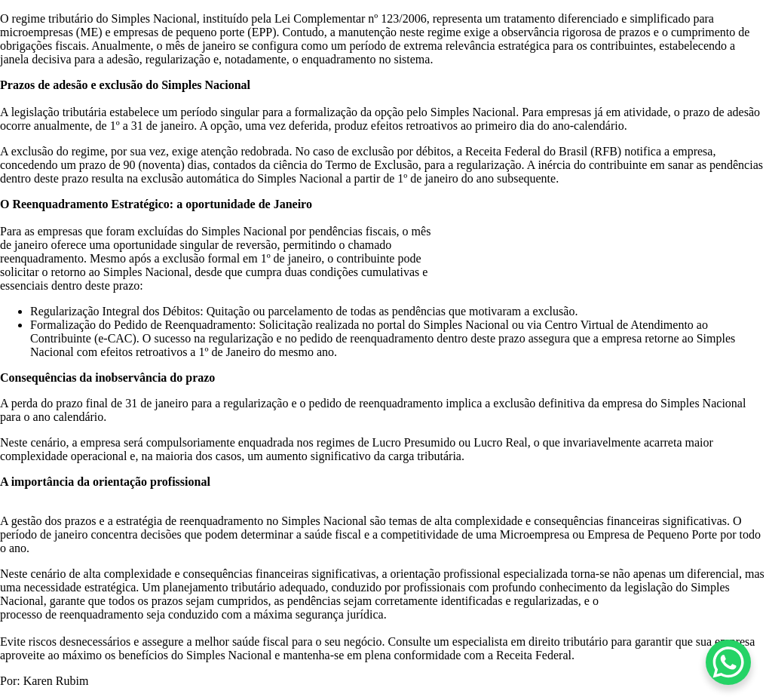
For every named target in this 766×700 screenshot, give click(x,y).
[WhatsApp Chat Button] (728, 662)
